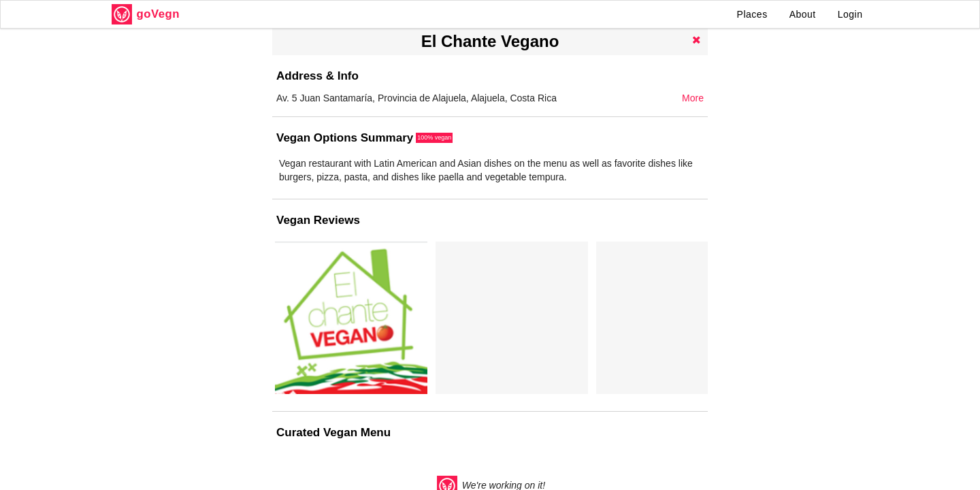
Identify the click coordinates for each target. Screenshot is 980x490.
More (693, 98)
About (803, 14)
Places (752, 14)
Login (850, 14)
